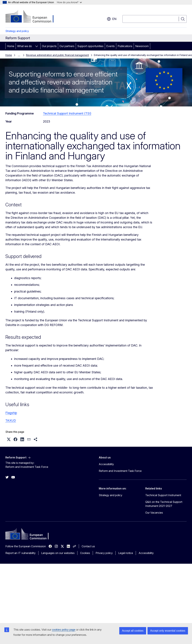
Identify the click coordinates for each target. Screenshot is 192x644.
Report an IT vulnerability (20, 552)
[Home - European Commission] (33, 17)
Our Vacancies (154, 512)
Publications (125, 46)
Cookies (85, 552)
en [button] (112, 19)
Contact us (88, 546)
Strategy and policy (17, 31)
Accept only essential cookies (168, 631)
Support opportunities (90, 46)
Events (111, 46)
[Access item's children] (37, 46)
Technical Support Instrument (163, 494)
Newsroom (142, 46)
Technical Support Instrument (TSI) (67, 113)
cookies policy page (64, 630)
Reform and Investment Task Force (120, 470)
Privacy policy (104, 552)
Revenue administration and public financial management (48, 55)
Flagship (11, 412)
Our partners (67, 46)
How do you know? (69, 2)
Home (11, 46)
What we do (25, 46)
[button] (9, 439)
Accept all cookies (133, 631)
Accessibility (106, 463)
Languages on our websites (58, 552)
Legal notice (126, 552)
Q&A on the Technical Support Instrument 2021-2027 (164, 503)
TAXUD (11, 420)
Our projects (49, 46)
